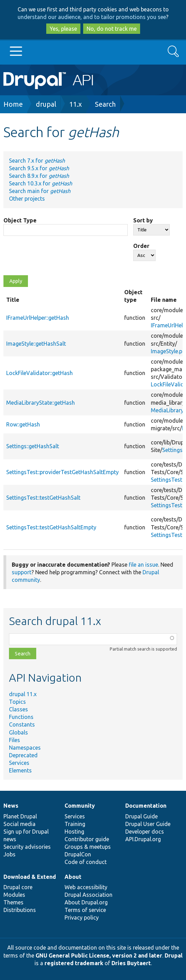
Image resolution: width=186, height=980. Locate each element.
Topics (17, 702)
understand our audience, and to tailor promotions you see (92, 17)
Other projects (27, 199)
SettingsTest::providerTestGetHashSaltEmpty (62, 472)
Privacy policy (82, 917)
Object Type (20, 220)
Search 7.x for (37, 161)
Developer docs (145, 832)
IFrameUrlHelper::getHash (38, 318)
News (11, 806)
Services (19, 763)
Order (141, 246)
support (22, 572)
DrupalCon (78, 854)
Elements (20, 770)
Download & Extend (30, 877)
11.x (75, 104)
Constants (22, 724)
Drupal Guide (141, 816)
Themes (13, 902)
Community (80, 806)
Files (14, 740)
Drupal (174, 955)
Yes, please (63, 29)
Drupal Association (89, 895)
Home (13, 104)
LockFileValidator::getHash (40, 373)
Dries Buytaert (131, 963)
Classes (18, 709)
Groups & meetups (88, 847)
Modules (14, 895)
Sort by (143, 220)
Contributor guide (87, 839)
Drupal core (18, 887)
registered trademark (74, 963)
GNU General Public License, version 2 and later (99, 955)
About (73, 877)
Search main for (40, 191)
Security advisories (27, 847)
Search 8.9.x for (39, 176)
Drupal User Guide (148, 824)
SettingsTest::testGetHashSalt (43, 498)
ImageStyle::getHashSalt (36, 344)
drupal (46, 104)
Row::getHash (23, 424)
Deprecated (23, 755)
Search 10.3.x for (41, 183)
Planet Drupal (20, 816)
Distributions (20, 910)
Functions (21, 717)
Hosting (74, 832)
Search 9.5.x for (39, 168)
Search (105, 104)
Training (75, 824)
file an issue (143, 565)
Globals (18, 732)
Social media (19, 824)
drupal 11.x (23, 694)
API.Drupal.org (143, 839)
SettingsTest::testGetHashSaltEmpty (51, 527)
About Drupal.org (86, 902)
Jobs (9, 854)
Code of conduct (86, 862)
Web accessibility (86, 887)
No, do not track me (112, 29)
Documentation (146, 806)
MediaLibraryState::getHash (41, 403)
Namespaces (25, 748)
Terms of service (85, 910)
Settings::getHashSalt (33, 446)
